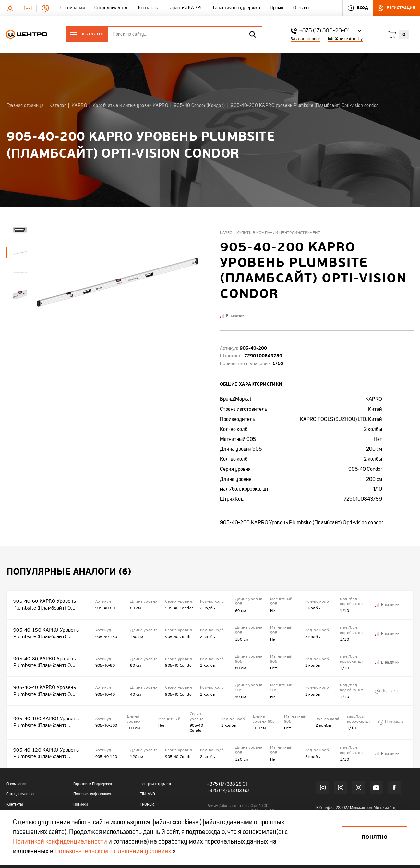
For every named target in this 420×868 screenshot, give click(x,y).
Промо (12, 807)
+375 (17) (215, 755)
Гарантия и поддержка (25, 796)
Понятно (375, 837)
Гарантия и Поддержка (93, 755)
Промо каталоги (87, 796)
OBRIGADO (149, 796)
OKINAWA (148, 807)
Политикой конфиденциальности (60, 842)
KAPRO (146, 786)
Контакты (15, 776)
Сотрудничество (20, 766)
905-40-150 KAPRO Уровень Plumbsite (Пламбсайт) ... (45, 626)
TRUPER (147, 776)
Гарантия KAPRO (20, 786)
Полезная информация (92, 766)
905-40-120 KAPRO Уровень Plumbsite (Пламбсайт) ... (45, 727)
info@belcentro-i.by (345, 39)
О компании (16, 755)
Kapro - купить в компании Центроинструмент (270, 233)
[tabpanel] (19, 272)
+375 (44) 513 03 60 (226, 761)
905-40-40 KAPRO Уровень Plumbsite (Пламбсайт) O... (43, 674)
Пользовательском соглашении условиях (113, 852)
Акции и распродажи (91, 786)
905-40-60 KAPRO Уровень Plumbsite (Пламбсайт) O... (43, 602)
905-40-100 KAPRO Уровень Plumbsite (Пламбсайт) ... (45, 701)
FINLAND (147, 766)
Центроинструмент (156, 755)
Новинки (80, 776)
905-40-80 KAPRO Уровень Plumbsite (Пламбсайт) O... (43, 650)
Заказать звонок (306, 39)
